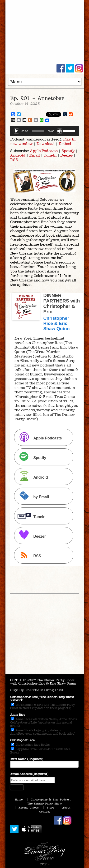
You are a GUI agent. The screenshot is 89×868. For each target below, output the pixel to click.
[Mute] (60, 131)
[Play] (16, 131)
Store (50, 808)
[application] (45, 131)
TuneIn (50, 155)
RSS (14, 160)
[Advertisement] (45, 642)
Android (18, 155)
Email (35, 155)
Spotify (68, 151)
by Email (32, 497)
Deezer (66, 155)
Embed (65, 144)
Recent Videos (29, 808)
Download (46, 144)
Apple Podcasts (44, 151)
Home (19, 800)
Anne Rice (18, 715)
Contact (45, 812)
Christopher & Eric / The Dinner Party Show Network (42, 699)
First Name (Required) (27, 759)
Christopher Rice (22, 740)
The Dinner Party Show (45, 804)
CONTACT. (18, 680)
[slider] (38, 131)
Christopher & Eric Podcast (51, 800)
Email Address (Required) (29, 774)
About (66, 808)
